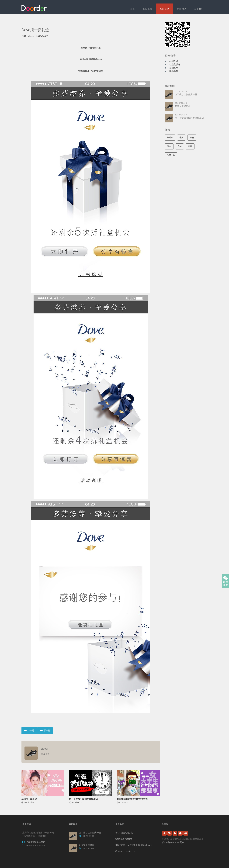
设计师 (170, 138)
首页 (133, 9)
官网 (190, 146)
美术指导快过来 (124, 833)
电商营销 (174, 71)
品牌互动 (174, 61)
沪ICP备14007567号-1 (173, 842)
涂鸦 (192, 138)
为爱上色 (171, 155)
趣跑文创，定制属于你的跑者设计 (134, 845)
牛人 (181, 138)
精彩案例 (165, 9)
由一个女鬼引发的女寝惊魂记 (189, 118)
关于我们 (199, 9)
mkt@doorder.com (36, 842)
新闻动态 (182, 9)
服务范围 (147, 9)
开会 (169, 146)
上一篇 (29, 731)
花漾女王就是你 (183, 106)
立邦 (180, 146)
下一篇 (45, 731)
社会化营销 (175, 64)
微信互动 (174, 68)
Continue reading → (125, 839)
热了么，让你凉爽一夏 (186, 94)
